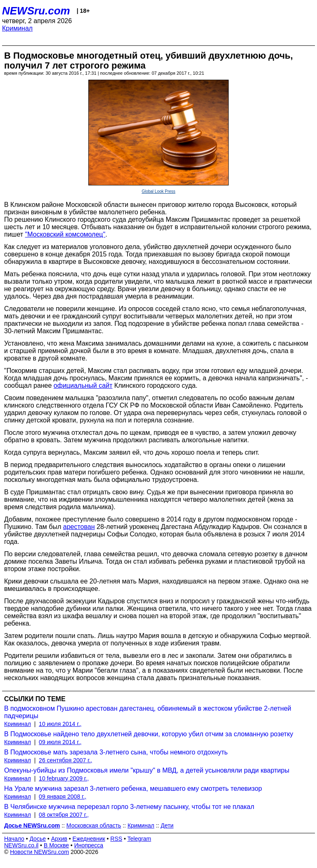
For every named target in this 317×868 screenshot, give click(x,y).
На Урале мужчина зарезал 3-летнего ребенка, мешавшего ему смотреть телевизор (133, 789)
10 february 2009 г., (64, 778)
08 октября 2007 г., (64, 815)
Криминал (17, 28)
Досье (38, 839)
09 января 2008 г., (63, 797)
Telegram (140, 839)
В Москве (56, 845)
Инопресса (89, 845)
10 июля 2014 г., (60, 724)
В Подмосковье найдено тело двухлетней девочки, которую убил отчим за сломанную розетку (149, 734)
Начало (14, 839)
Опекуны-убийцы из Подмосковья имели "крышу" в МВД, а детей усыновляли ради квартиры (147, 770)
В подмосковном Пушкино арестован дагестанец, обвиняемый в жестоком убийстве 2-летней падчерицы (148, 712)
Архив (59, 839)
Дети (167, 825)
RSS (116, 839)
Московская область (94, 825)
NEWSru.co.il (21, 845)
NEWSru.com (36, 11)
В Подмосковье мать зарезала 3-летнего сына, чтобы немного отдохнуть (116, 752)
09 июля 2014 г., (60, 742)
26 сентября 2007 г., (65, 760)
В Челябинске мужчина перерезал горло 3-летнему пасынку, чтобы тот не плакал (129, 807)
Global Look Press (158, 191)
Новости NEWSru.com (39, 852)
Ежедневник (89, 839)
